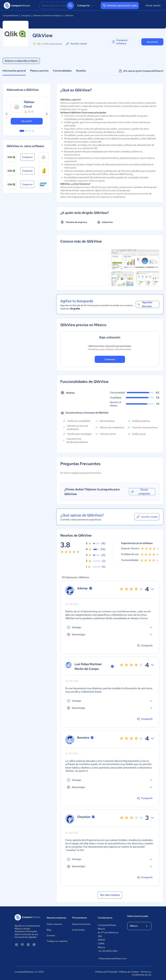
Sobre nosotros (54, 924)
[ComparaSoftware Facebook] (28, 944)
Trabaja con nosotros (57, 941)
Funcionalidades (62, 71)
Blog (49, 930)
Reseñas (81, 71)
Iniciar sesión (153, 5)
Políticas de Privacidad (106, 972)
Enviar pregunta (140, 492)
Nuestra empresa (56, 918)
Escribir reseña (76, 44)
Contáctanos (105, 918)
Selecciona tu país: (138, 916)
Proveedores (80, 918)
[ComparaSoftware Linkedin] (17, 944)
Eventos (51, 935)
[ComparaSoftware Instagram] (34, 944)
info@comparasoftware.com (110, 958)
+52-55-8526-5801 (108, 951)
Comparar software (120, 42)
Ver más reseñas (110, 895)
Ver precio (152, 42)
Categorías (86, 6)
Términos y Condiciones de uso (142, 973)
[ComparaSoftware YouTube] (22, 944)
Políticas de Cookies (129, 972)
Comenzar (110, 359)
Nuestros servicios (81, 924)
